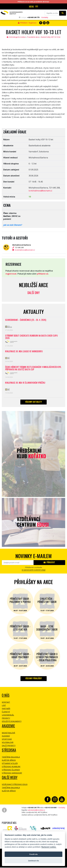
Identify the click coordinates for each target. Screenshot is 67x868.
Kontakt (6, 702)
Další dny (33, 293)
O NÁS (6, 695)
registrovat (11, 274)
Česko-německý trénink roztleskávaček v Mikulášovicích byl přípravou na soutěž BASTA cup (33, 368)
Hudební (6, 736)
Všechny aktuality (33, 402)
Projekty (6, 718)
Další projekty (9, 746)
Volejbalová (8, 742)
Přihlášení (23, 23)
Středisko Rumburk (11, 767)
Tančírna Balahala (11, 757)
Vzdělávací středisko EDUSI (15, 784)
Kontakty (45, 17)
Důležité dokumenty (12, 721)
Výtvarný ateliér (10, 763)
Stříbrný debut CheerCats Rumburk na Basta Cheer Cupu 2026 (31, 337)
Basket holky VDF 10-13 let (51, 37)
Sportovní (7, 739)
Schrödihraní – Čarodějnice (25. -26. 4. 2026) (26, 320)
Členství (6, 712)
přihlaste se (43, 274)
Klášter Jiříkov (9, 760)
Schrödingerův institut (16, 37)
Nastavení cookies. (49, 847)
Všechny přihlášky (34, 678)
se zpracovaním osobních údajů (34, 570)
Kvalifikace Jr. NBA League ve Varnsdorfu (24, 351)
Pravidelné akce (33, 37)
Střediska (9, 750)
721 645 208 (22, 247)
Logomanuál (8, 715)
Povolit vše (33, 854)
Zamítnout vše (33, 861)
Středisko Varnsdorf (12, 773)
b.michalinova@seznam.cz (40, 191)
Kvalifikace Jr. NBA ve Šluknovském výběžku (25, 383)
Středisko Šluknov (11, 770)
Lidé (4, 705)
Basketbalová (8, 733)
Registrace (33, 23)
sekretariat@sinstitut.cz (36, 810)
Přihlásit (49, 562)
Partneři (6, 709)
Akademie (8, 726)
